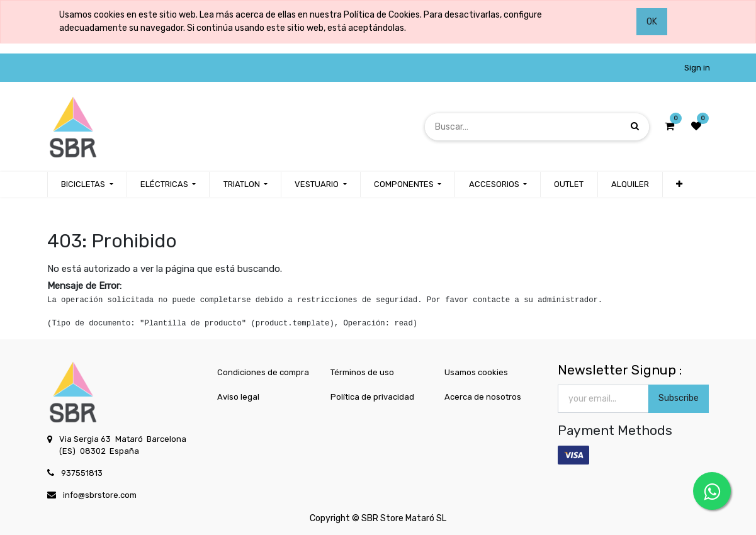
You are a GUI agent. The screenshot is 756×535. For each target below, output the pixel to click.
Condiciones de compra (263, 372)
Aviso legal (238, 397)
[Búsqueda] (635, 126)
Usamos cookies (476, 372)
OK (652, 22)
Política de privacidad (372, 397)
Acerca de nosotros (483, 397)
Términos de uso (362, 372)
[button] (679, 184)
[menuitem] (569, 184)
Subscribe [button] (679, 398)
